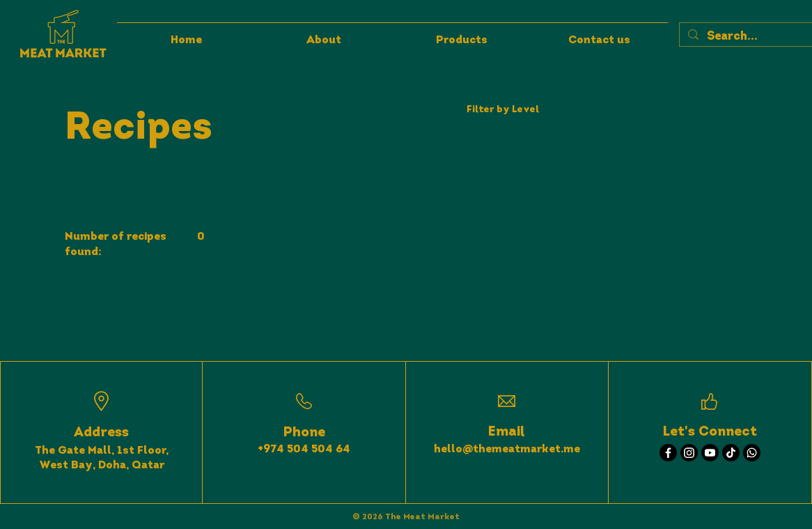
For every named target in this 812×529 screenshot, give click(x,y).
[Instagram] (689, 453)
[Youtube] (710, 453)
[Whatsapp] (752, 453)
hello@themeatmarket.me (507, 450)
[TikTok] (731, 453)
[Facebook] (668, 453)
